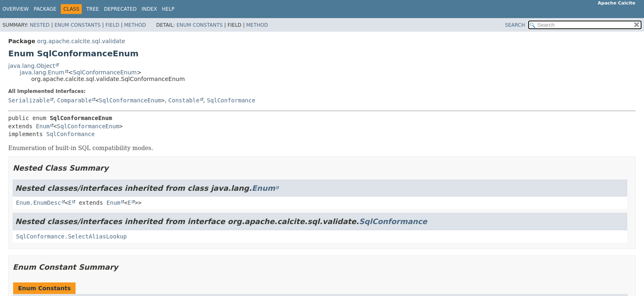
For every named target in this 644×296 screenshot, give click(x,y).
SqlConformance (231, 100)
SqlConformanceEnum (105, 72)
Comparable (74, 100)
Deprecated (120, 9)
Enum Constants (77, 25)
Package (45, 9)
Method (135, 25)
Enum (43, 126)
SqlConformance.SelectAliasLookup (71, 236)
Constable (184, 100)
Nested (39, 25)
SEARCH (515, 25)
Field (113, 25)
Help (168, 9)
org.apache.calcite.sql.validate (81, 41)
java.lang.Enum (42, 72)
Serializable (29, 100)
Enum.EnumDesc (39, 203)
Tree (93, 9)
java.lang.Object (32, 66)
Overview (16, 9)
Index (149, 9)
